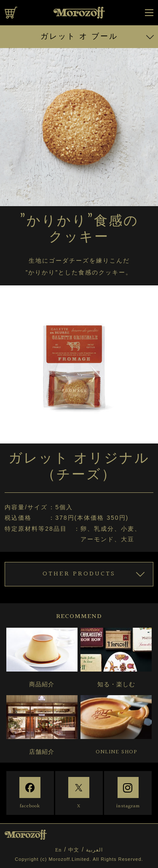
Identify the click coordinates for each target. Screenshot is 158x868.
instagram (128, 806)
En (58, 850)
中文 (74, 850)
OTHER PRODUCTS (79, 574)
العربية (94, 850)
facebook (30, 806)
